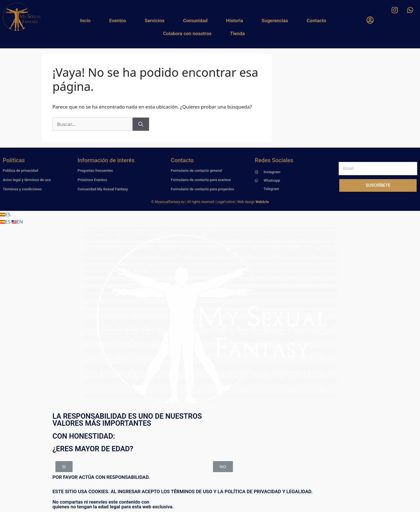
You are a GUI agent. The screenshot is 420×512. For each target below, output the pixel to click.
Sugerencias (275, 21)
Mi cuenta (259, 6)
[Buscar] (141, 124)
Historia (235, 21)
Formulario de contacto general (196, 171)
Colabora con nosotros (187, 33)
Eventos (118, 21)
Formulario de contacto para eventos (201, 180)
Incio (85, 21)
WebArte (262, 202)
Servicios (154, 21)
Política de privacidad (20, 171)
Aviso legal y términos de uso (27, 180)
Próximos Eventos (92, 180)
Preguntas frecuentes (95, 171)
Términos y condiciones (22, 189)
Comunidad (195, 21)
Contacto (316, 21)
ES (5, 214)
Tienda (237, 33)
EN (17, 222)
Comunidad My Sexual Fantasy (103, 189)
